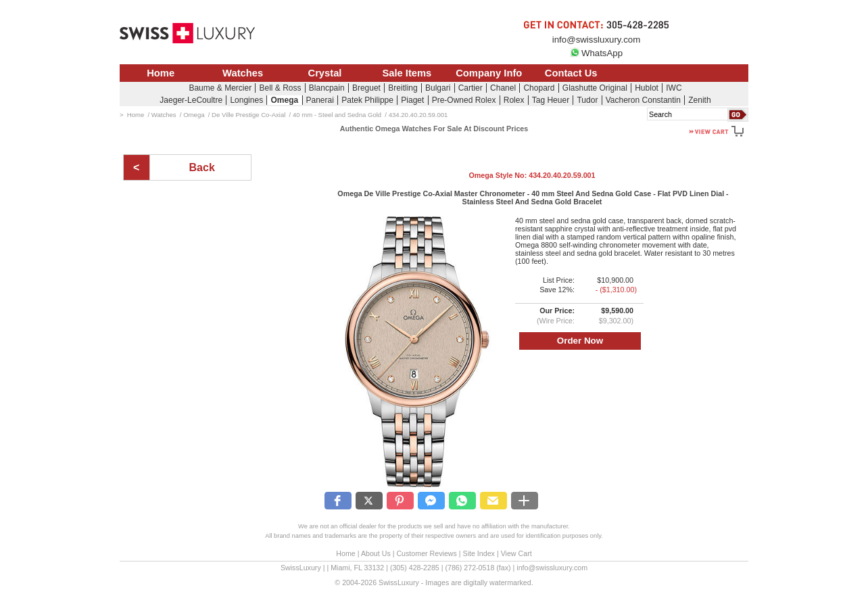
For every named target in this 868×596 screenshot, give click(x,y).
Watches (243, 73)
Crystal (325, 73)
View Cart (516, 553)
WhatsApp (596, 53)
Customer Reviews (426, 553)
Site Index (479, 553)
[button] (338, 501)
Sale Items (407, 73)
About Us (376, 553)
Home (161, 73)
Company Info (489, 73)
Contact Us (571, 73)
